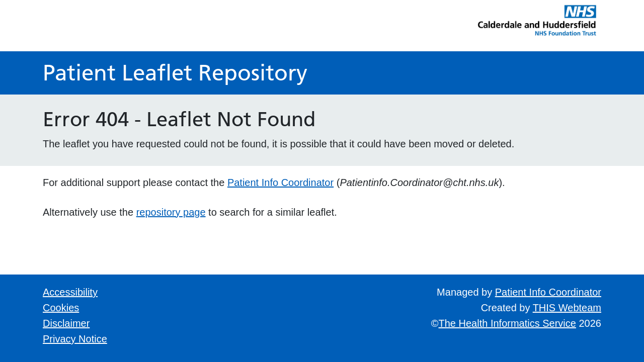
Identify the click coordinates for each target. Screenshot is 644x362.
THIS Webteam (567, 308)
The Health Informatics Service (507, 323)
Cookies (61, 308)
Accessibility (70, 292)
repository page (171, 212)
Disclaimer (66, 323)
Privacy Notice (75, 339)
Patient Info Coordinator (280, 183)
